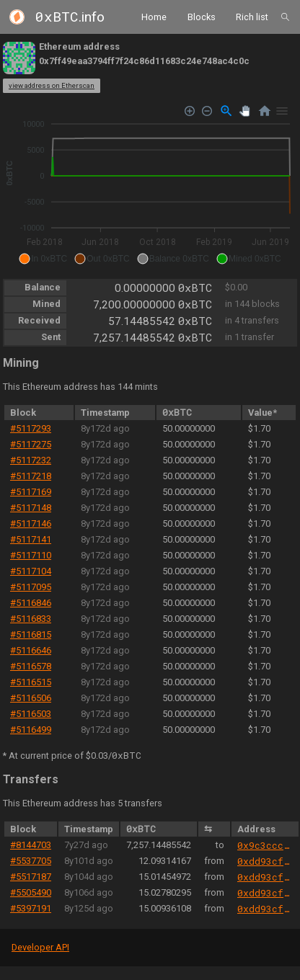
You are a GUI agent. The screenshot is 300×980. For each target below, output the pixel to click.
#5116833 (31, 619)
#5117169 (31, 492)
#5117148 (31, 508)
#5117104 (31, 571)
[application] (150, 185)
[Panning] (245, 111)
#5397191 (31, 908)
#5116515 (31, 682)
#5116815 (31, 634)
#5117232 (31, 460)
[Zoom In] (190, 111)
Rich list (252, 16)
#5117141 (31, 539)
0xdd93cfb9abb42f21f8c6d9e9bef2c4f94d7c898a (265, 861)
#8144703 (31, 845)
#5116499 (31, 730)
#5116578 (31, 666)
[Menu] (282, 111)
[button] (43, 259)
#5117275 (31, 444)
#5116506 (31, 698)
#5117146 (31, 524)
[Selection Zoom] (226, 111)
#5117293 (31, 428)
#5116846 (31, 603)
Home (154, 16)
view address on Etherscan (52, 85)
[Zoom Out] (207, 111)
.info (70, 17)
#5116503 (31, 714)
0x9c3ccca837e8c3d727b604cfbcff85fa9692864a (265, 845)
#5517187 (31, 877)
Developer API (40, 947)
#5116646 (31, 650)
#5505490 (31, 892)
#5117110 (31, 555)
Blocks (202, 16)
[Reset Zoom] (265, 111)
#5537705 (31, 861)
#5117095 (31, 587)
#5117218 (31, 476)
